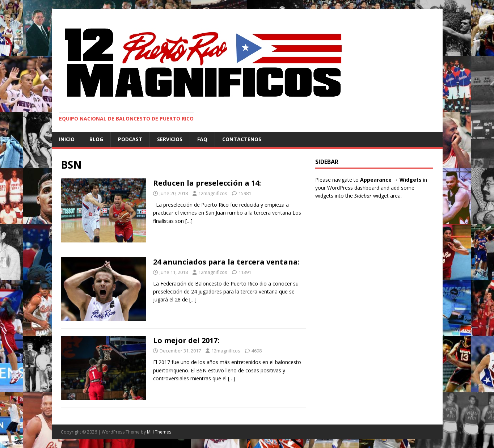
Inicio (67, 139)
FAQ (202, 139)
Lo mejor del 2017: (186, 340)
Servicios (170, 139)
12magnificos (213, 193)
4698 (257, 351)
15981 (245, 193)
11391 (245, 272)
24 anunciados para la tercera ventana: (226, 262)
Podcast (130, 139)
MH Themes (159, 432)
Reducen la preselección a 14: (207, 183)
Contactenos (242, 139)
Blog (96, 139)
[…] (189, 221)
